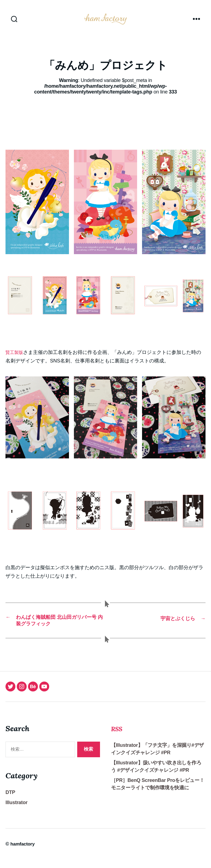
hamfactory (23, 852)
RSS (118, 737)
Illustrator (16, 811)
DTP (10, 801)
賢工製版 (15, 361)
